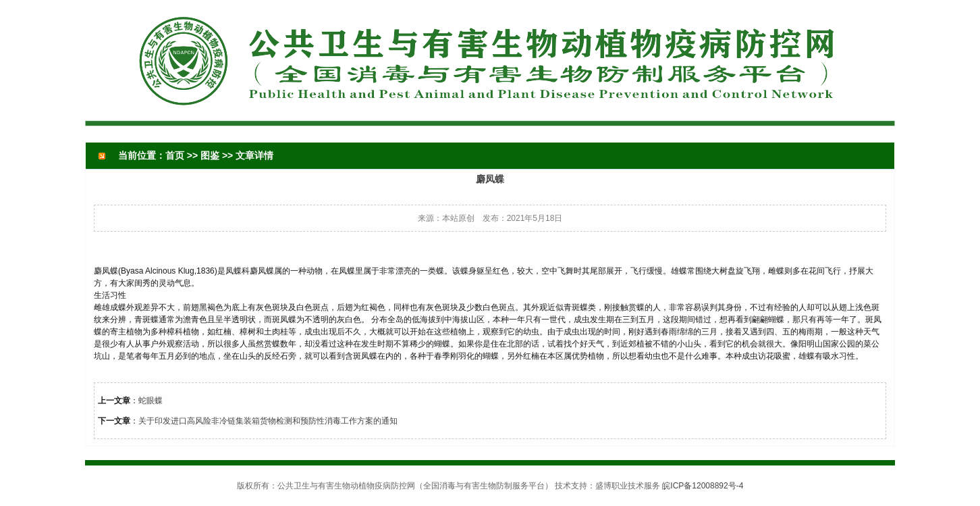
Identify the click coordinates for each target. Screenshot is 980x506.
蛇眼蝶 (151, 401)
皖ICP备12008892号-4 (703, 486)
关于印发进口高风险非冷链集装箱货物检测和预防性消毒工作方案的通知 (268, 421)
